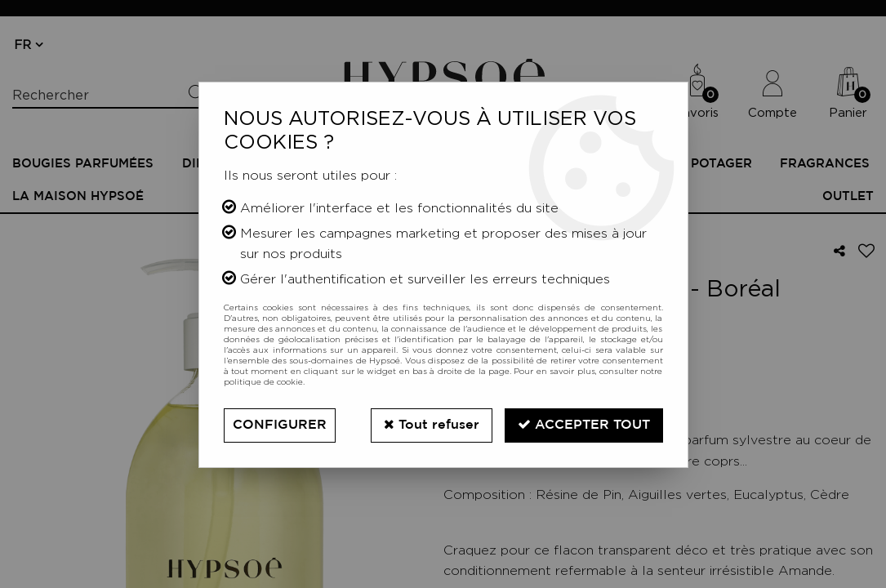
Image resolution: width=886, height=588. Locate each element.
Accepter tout (584, 424)
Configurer (280, 425)
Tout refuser (432, 424)
